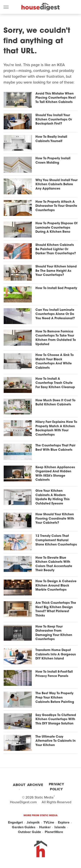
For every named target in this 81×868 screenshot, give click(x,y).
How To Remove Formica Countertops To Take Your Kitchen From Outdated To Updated (56, 338)
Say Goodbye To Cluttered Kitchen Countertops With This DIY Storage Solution (56, 719)
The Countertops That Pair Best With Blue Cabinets (55, 448)
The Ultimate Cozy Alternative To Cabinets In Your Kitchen (56, 741)
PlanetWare (54, 832)
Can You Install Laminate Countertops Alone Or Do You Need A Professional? (55, 314)
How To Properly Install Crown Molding (53, 161)
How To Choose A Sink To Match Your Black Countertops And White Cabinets (55, 362)
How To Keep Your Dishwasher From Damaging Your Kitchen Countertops (54, 633)
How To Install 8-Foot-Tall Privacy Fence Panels (54, 674)
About (19, 785)
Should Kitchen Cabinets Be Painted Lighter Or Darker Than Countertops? (56, 249)
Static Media (44, 797)
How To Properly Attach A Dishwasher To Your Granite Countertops (56, 206)
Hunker (45, 827)
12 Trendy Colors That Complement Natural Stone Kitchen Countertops (56, 540)
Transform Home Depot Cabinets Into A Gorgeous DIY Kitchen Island (56, 655)
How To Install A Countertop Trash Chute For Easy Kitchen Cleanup (55, 383)
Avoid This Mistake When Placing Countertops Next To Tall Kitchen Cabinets (56, 98)
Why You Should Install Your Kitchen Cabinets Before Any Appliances (56, 185)
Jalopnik (33, 822)
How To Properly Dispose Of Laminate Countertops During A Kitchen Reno (56, 228)
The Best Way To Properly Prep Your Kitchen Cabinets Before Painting (55, 698)
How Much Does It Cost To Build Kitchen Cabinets (55, 403)
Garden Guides (24, 827)
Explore (64, 822)
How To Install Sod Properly (56, 288)
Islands (60, 827)
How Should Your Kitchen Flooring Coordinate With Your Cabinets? (55, 519)
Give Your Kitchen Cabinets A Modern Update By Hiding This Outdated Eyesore (52, 497)
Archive (35, 785)
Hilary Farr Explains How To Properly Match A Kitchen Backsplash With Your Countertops (56, 428)
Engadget (15, 822)
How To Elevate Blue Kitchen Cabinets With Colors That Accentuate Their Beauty (54, 564)
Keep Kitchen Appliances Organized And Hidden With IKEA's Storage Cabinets (55, 474)
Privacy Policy (56, 787)
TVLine (49, 822)
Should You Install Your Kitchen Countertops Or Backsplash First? (54, 120)
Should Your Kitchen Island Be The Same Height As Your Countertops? (56, 271)
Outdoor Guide (29, 832)
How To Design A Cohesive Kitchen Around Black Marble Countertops (56, 586)
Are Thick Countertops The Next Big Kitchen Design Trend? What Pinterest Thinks (56, 609)
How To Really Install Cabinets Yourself (51, 139)
